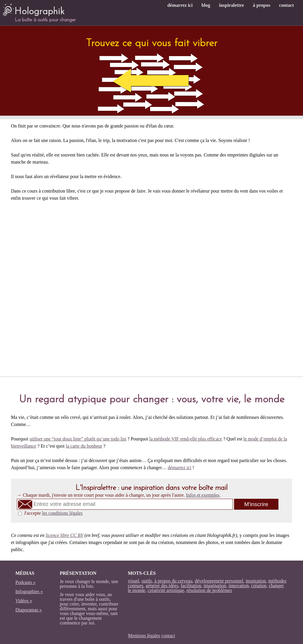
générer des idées (162, 586)
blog (206, 5)
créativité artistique (166, 590)
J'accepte (53, 513)
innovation (238, 586)
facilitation (191, 586)
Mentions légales (144, 636)
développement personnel (219, 581)
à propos (261, 5)
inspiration (256, 581)
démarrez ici (180, 5)
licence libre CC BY (64, 535)
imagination (215, 586)
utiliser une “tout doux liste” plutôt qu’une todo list (78, 439)
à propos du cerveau (173, 581)
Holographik (33, 9)
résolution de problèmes (209, 590)
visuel (133, 581)
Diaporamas (27, 610)
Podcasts (24, 582)
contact (286, 5)
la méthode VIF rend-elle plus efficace (186, 439)
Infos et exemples (203, 495)
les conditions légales (62, 513)
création (259, 586)
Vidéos (22, 601)
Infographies (27, 591)
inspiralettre (231, 5)
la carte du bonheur (84, 446)
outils (147, 581)
